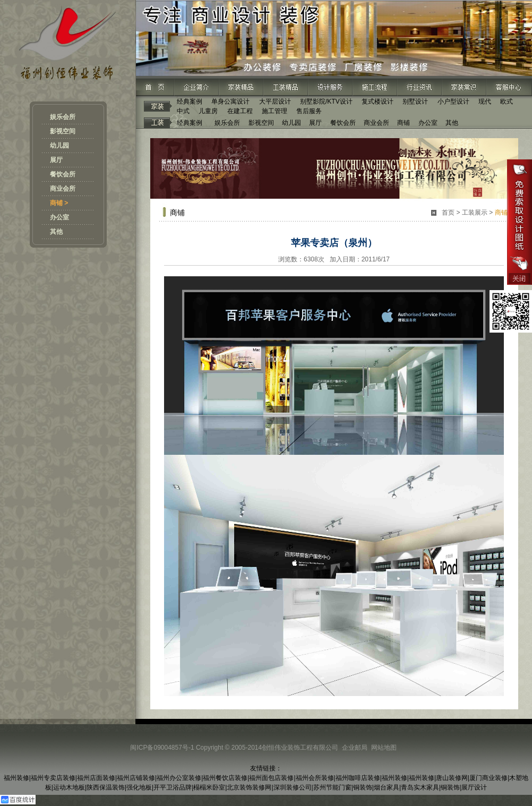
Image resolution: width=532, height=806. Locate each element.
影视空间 (63, 131)
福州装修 (16, 778)
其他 (56, 232)
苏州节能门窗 (332, 787)
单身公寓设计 (230, 101)
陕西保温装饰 (106, 787)
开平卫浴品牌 (173, 787)
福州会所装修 (315, 778)
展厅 (56, 160)
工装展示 (475, 213)
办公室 (59, 217)
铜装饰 (363, 787)
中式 (183, 111)
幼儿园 (59, 146)
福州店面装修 (96, 778)
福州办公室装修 (179, 778)
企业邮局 (355, 748)
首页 (448, 213)
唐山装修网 (452, 778)
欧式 (507, 101)
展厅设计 (474, 787)
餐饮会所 (63, 174)
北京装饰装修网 (249, 787)
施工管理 (274, 111)
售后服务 (309, 111)
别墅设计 (415, 101)
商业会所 (63, 189)
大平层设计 (275, 101)
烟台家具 (387, 787)
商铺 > (59, 203)
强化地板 (139, 787)
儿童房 (208, 111)
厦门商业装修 (488, 778)
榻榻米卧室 (209, 787)
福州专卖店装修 (53, 778)
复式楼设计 (377, 101)
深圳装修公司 (293, 787)
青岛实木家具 (420, 787)
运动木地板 (69, 787)
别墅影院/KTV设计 (326, 101)
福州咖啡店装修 (358, 778)
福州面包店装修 (271, 778)
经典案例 (190, 101)
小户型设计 (453, 101)
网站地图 (384, 748)
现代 (485, 101)
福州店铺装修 (136, 778)
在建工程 (240, 111)
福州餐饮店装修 (225, 778)
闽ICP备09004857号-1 (162, 748)
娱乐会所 (63, 117)
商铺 (404, 123)
